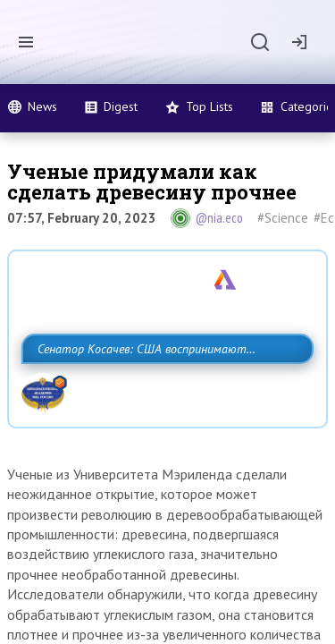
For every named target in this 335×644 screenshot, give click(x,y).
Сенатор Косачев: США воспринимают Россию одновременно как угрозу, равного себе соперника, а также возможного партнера (163, 388)
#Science (283, 218)
